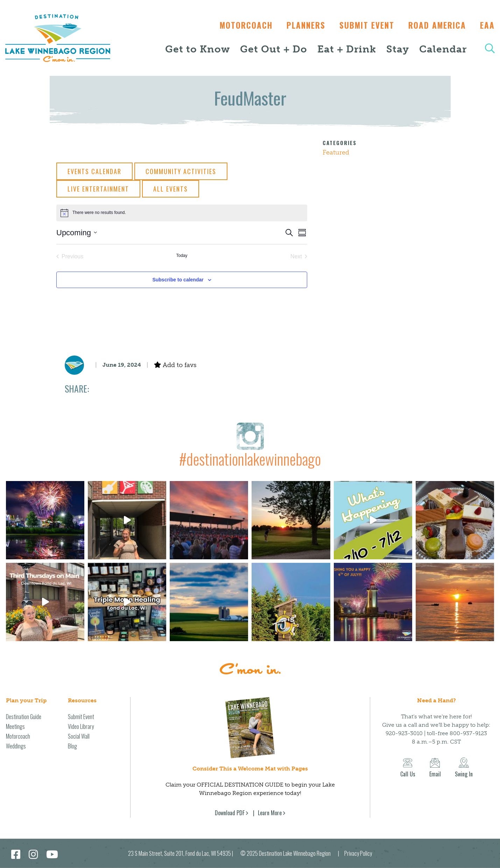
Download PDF (230, 813)
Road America (435, 25)
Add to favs (175, 365)
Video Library (81, 726)
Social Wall (79, 736)
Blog (72, 746)
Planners (301, 25)
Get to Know (198, 49)
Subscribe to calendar (178, 280)
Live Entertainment (98, 189)
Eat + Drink (347, 49)
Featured (336, 152)
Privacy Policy (358, 853)
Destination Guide (24, 717)
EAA (487, 25)
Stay (398, 49)
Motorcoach (239, 25)
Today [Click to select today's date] (182, 256)
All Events (171, 189)
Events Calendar (94, 171)
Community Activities (181, 171)
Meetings (15, 726)
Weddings (16, 746)
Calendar (443, 49)
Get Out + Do (274, 49)
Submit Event (363, 25)
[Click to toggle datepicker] (77, 233)
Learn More (270, 813)
